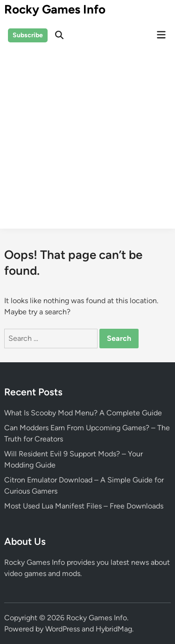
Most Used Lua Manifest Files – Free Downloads (84, 506)
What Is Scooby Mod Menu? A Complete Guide (83, 413)
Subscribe (28, 35)
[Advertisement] (87, 141)
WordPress (63, 629)
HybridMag (114, 629)
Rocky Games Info (55, 9)
